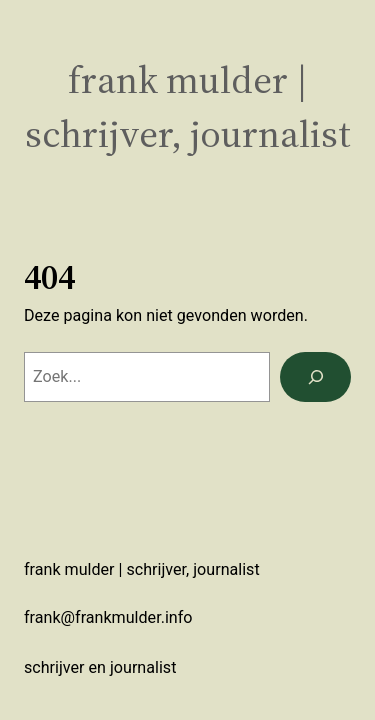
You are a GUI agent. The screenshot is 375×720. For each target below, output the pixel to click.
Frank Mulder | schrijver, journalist (188, 106)
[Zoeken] (315, 377)
